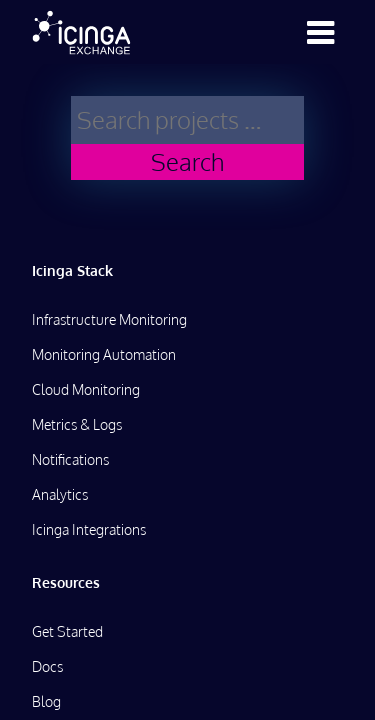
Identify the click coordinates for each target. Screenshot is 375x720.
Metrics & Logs (77, 424)
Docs (47, 666)
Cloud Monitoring (86, 389)
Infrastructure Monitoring (109, 319)
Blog (46, 701)
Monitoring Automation (104, 354)
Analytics (60, 494)
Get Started (67, 631)
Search (187, 161)
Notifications (70, 459)
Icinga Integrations (89, 529)
